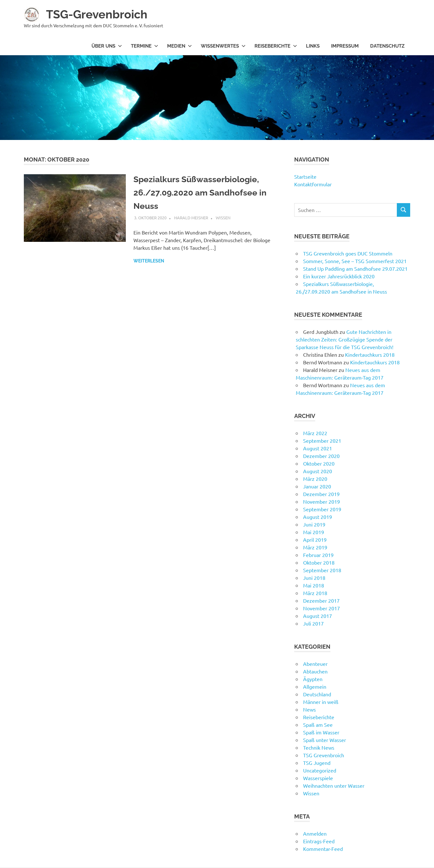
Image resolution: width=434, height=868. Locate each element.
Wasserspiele (318, 778)
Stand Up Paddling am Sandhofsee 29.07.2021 (355, 268)
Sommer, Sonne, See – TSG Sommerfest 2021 (355, 261)
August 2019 (318, 517)
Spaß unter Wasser (325, 740)
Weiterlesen (149, 261)
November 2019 (322, 501)
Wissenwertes (223, 46)
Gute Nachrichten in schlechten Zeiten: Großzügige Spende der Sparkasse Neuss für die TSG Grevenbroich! (345, 339)
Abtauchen (315, 671)
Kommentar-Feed (323, 849)
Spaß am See (318, 725)
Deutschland (317, 694)
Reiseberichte (276, 46)
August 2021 (318, 448)
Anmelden (315, 833)
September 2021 (322, 441)
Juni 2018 (314, 578)
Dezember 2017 (321, 600)
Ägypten (313, 679)
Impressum (345, 46)
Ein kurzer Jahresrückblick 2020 (339, 276)
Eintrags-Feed (319, 841)
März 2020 (315, 479)
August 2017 (318, 616)
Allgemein (315, 686)
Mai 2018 (314, 585)
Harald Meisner (191, 218)
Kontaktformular (313, 184)
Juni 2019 (314, 524)
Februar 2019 (318, 555)
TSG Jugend (317, 763)
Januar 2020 (317, 486)
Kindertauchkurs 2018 (370, 354)
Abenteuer (315, 664)
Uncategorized (320, 770)
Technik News (319, 747)
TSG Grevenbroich (324, 755)
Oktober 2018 (319, 562)
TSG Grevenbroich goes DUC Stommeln (348, 253)
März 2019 (315, 547)
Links (313, 46)
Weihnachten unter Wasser (334, 785)
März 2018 (315, 593)
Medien (180, 46)
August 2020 (318, 471)
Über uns (107, 46)
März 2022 (315, 433)
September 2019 (322, 509)
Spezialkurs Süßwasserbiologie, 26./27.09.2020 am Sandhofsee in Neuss (201, 192)
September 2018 (322, 570)
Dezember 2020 (321, 456)
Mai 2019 (314, 532)
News (309, 709)
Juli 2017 (313, 623)
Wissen (223, 218)
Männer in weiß (321, 702)
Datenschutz (387, 46)
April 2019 (315, 540)
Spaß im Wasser (321, 732)
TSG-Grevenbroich (100, 14)
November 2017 (322, 608)
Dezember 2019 (321, 494)
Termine (145, 46)
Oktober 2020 (319, 463)
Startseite (305, 176)
